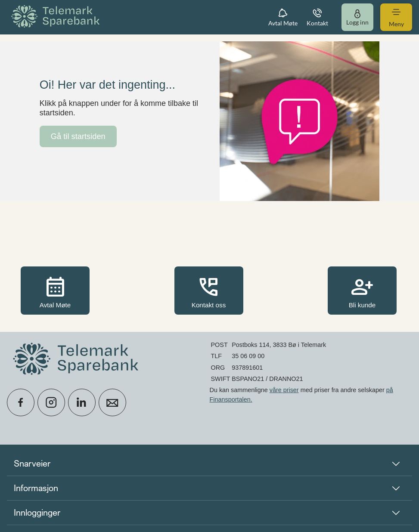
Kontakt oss (209, 291)
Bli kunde (362, 291)
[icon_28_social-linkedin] (82, 402)
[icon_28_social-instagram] (51, 402)
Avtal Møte (55, 291)
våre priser (284, 390)
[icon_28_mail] (112, 402)
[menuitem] (57, 17)
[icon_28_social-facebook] (21, 402)
